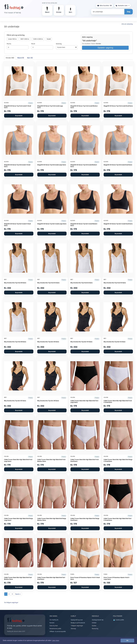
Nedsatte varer (123, 5)
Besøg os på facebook (78, 623)
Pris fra (9, 44)
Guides (94, 626)
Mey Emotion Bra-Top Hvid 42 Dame (81, 283)
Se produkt (19, 116)
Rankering (95, 629)
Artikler (94, 623)
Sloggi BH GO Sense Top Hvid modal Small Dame (118, 106)
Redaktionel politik (55, 629)
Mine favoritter (104, 6)
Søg (129, 12)
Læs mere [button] (56, 640)
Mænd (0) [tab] (21, 58)
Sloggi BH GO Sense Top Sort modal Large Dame (52, 224)
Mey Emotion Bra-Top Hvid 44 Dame (48, 283)
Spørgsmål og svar (77, 620)
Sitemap (73, 629)
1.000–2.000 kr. (38, 39)
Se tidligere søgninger (11, 602)
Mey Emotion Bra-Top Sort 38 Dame (48, 401)
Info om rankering (127, 24)
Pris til (33, 44)
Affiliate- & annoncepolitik (58, 631)
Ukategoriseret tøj (98, 620)
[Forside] (14, 7)
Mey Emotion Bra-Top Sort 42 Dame (115, 342)
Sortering (59, 44)
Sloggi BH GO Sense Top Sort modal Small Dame (118, 224)
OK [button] (127, 641)
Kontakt (52, 623)
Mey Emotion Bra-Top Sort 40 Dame (15, 401)
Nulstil (49, 39)
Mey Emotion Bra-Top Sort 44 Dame (81, 342)
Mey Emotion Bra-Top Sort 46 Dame (48, 342)
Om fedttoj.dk (54, 620)
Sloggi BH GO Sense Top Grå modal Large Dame (52, 165)
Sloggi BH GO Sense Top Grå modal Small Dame (118, 165)
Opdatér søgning (105, 48)
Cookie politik (119, 620)
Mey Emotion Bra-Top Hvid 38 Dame (15, 342)
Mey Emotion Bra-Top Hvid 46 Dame (15, 283)
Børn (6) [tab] (30, 58)
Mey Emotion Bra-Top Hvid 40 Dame (115, 283)
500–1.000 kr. (25, 39)
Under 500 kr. (12, 39)
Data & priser (54, 626)
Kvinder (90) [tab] (10, 58)
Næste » (18, 594)
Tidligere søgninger (77, 626)
